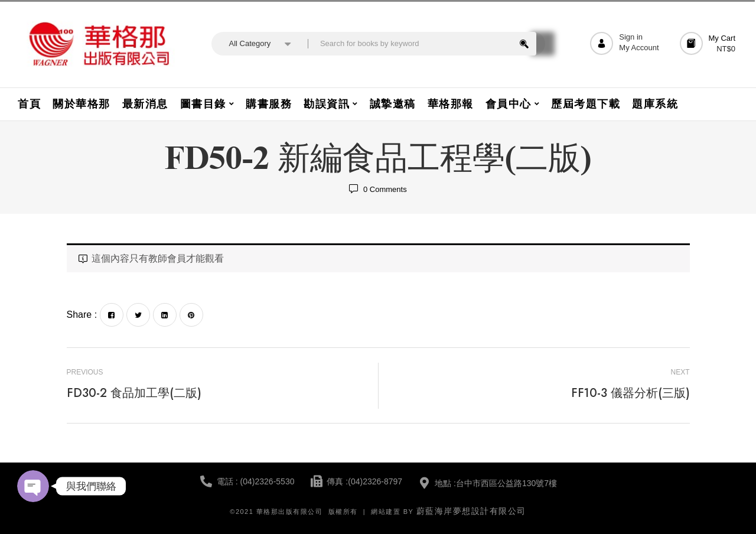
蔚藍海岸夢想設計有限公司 (471, 511)
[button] (709, 43)
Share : (82, 315)
